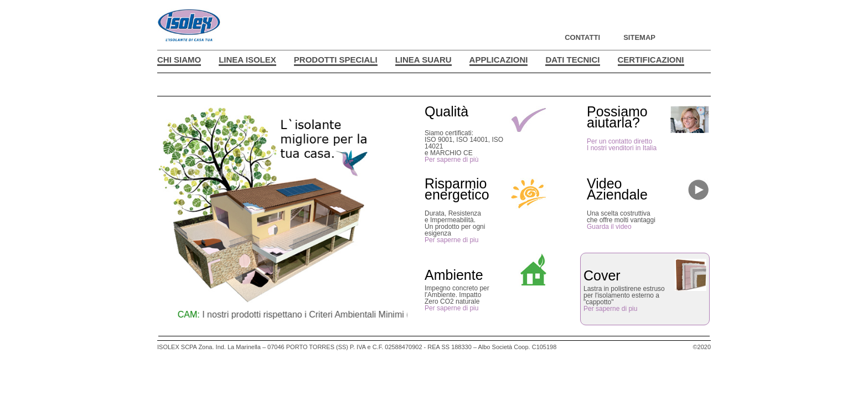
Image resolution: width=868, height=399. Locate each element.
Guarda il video (609, 227)
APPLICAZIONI (499, 60)
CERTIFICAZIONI (651, 60)
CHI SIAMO (179, 60)
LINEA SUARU (423, 60)
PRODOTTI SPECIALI (336, 60)
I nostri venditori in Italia (622, 148)
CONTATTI (582, 37)
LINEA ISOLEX (247, 60)
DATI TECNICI (572, 60)
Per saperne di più (451, 160)
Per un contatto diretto (619, 141)
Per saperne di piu (451, 240)
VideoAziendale (617, 189)
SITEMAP (639, 37)
